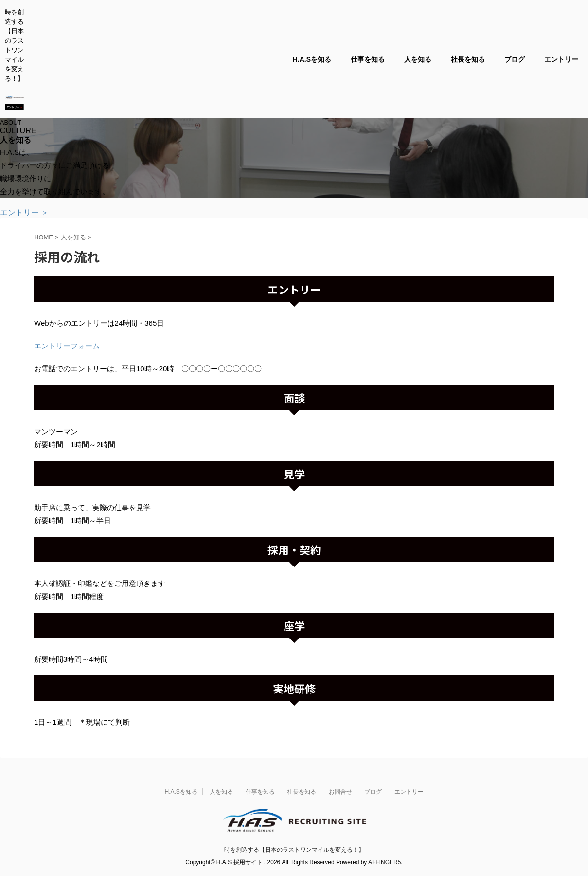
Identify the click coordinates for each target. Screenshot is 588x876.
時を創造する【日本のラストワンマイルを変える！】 (294, 850)
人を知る (418, 59)
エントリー (561, 59)
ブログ (515, 59)
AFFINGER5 (384, 862)
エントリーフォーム (67, 346)
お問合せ (340, 792)
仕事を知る (368, 59)
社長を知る (468, 59)
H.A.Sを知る (312, 59)
